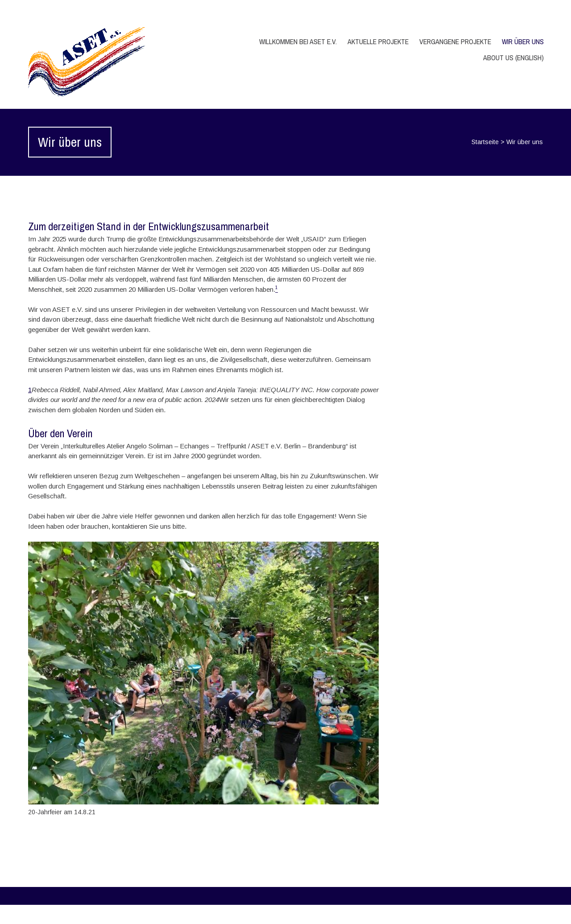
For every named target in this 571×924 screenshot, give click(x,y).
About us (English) (513, 58)
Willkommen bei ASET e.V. (298, 41)
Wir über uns (523, 41)
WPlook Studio (521, 914)
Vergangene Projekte (455, 41)
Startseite (485, 142)
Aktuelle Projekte (378, 41)
